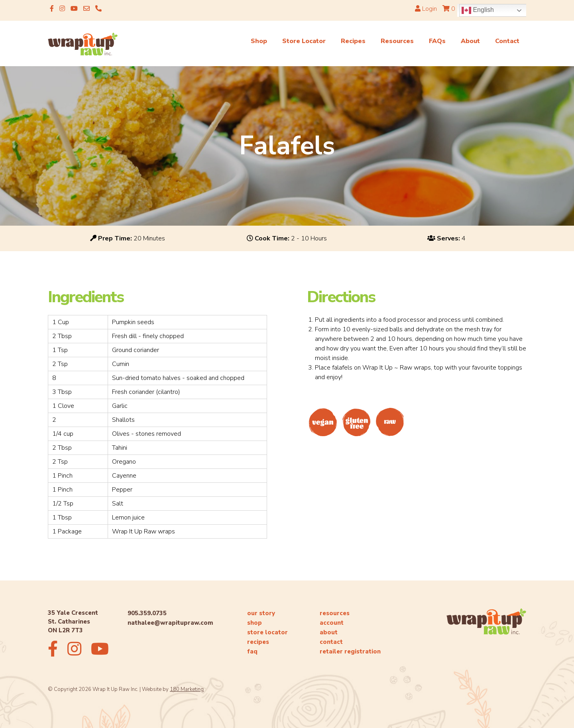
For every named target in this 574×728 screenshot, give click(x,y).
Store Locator (304, 41)
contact (331, 642)
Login (426, 9)
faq (252, 651)
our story (261, 613)
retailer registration (350, 651)
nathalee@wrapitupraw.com (170, 623)
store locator (267, 632)
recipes (258, 642)
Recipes (353, 41)
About (470, 41)
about (329, 632)
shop (255, 623)
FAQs (437, 41)
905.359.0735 (147, 613)
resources (335, 613)
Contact (507, 41)
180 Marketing (187, 689)
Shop (259, 41)
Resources (397, 41)
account (332, 623)
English (478, 10)
